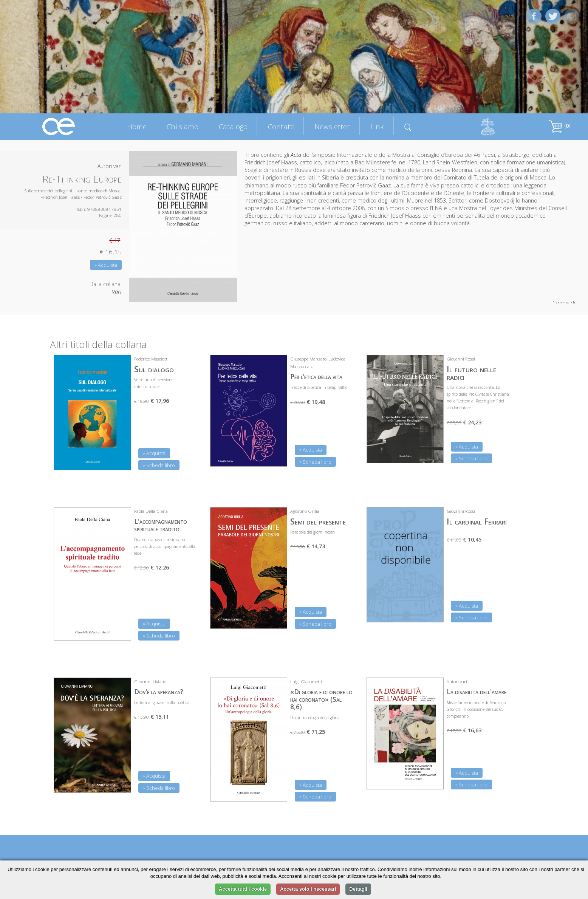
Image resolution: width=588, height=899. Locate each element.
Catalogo (233, 126)
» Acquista (106, 265)
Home (137, 126)
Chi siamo (183, 126)
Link (377, 126)
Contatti (281, 126)
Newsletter (332, 126)
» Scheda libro (159, 465)
